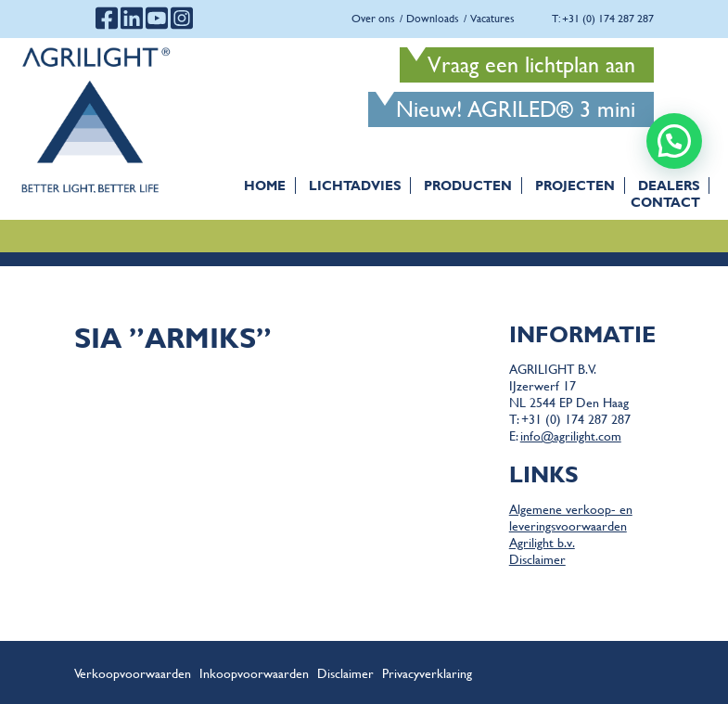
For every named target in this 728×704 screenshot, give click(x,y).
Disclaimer (537, 558)
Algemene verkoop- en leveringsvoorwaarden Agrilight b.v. (571, 525)
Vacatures (492, 18)
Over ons (373, 18)
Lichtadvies (355, 185)
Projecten (575, 185)
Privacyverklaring (427, 672)
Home (265, 185)
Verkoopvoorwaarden (133, 672)
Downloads (433, 18)
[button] (674, 141)
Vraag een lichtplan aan (531, 64)
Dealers (669, 185)
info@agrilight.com (571, 435)
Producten (468, 185)
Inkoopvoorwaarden (254, 672)
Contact (665, 202)
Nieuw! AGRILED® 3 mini (516, 109)
